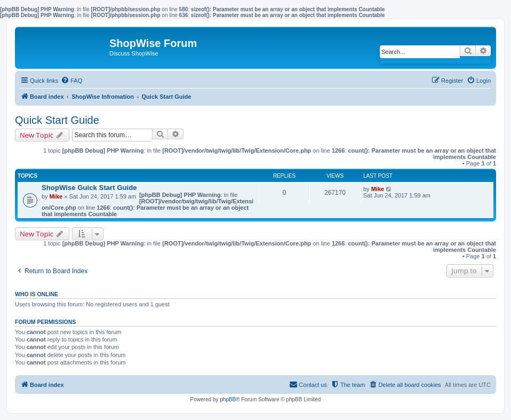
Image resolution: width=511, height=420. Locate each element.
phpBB (228, 399)
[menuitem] (71, 81)
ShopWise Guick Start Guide (89, 188)
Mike (56, 196)
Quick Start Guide (57, 120)
